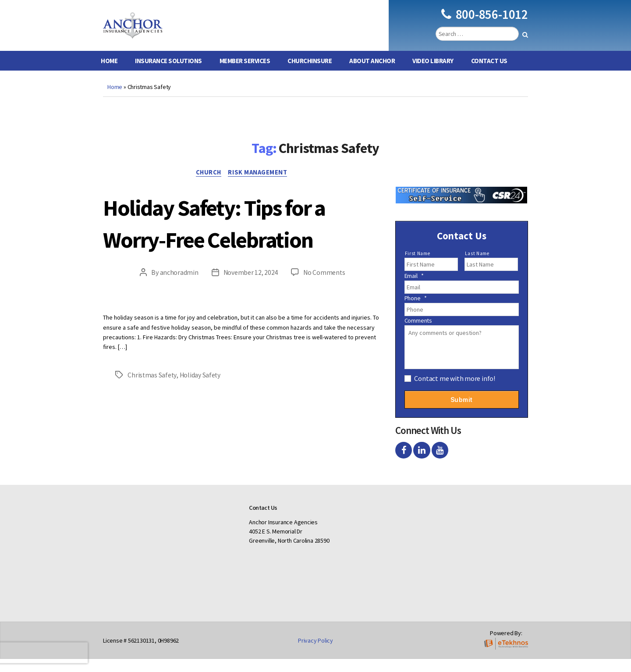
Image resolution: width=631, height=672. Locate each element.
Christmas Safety (152, 421)
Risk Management (260, 186)
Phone (416, 311)
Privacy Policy (315, 654)
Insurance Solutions (168, 74)
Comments (418, 334)
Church (208, 186)
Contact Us (489, 74)
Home (109, 74)
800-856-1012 (485, 21)
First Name (418, 267)
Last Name (477, 267)
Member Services (245, 74)
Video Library (433, 74)
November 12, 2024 (250, 319)
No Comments (324, 319)
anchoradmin (178, 319)
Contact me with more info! (455, 391)
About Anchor (372, 74)
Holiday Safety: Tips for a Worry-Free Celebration (234, 252)
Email (414, 289)
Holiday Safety (200, 421)
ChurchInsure (310, 74)
